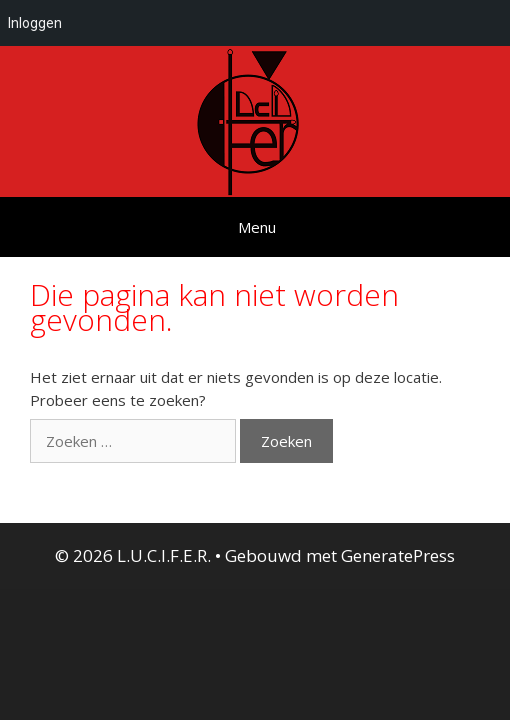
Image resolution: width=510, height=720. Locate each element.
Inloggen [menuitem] (35, 23)
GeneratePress (398, 555)
